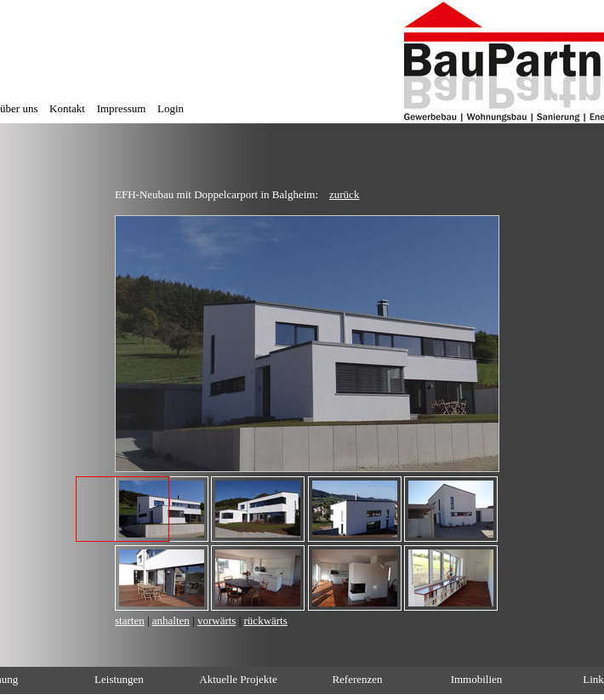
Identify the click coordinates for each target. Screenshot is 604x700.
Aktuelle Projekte (238, 679)
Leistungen (119, 679)
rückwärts (266, 620)
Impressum (122, 108)
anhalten (171, 620)
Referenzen (357, 679)
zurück (344, 194)
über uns (19, 108)
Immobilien (477, 679)
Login (171, 108)
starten (130, 620)
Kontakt (67, 108)
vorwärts (217, 620)
